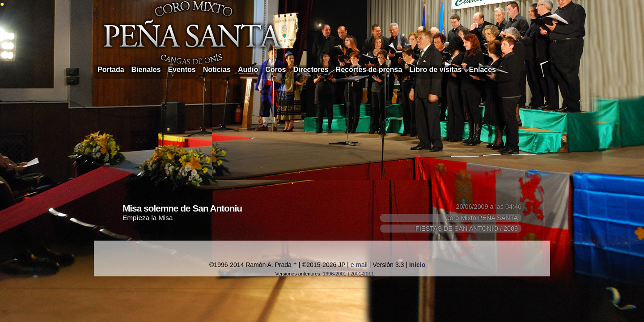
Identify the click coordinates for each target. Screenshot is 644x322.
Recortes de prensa (369, 70)
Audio (248, 70)
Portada (111, 70)
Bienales (146, 70)
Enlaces (483, 70)
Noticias (217, 70)
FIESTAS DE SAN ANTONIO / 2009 (467, 229)
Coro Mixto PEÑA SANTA (481, 218)
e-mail (359, 265)
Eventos (182, 70)
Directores (311, 70)
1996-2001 (335, 274)
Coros (275, 70)
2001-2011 (362, 274)
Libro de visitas (435, 70)
